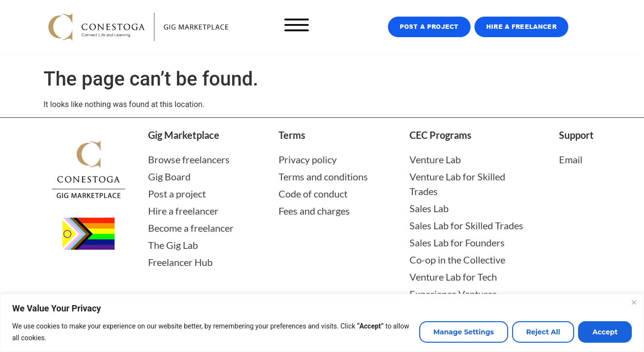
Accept (605, 332)
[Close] (634, 302)
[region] (322, 323)
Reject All (543, 332)
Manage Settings (464, 332)
